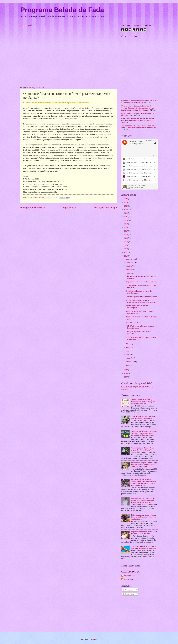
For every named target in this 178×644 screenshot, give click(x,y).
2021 (126, 217)
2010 (126, 256)
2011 (126, 252)
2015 (126, 238)
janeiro (129, 365)
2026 (126, 199)
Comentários (128, 594)
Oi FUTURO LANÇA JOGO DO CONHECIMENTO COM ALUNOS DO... (141, 301)
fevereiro (129, 362)
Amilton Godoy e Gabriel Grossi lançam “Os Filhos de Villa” (143, 449)
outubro (129, 266)
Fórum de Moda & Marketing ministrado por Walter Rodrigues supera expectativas (143, 402)
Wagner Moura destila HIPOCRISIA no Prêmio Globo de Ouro (144, 533)
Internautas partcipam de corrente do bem (141, 297)
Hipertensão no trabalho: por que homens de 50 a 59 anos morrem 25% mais (139, 102)
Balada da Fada (130, 576)
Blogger (94, 639)
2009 (126, 370)
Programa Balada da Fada (62, 10)
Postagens (128, 590)
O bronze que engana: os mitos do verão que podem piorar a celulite (144, 547)
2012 (126, 249)
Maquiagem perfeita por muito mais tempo (141, 282)
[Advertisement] (140, 614)
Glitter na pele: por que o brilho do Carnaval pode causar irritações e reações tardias (143, 517)
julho (128, 344)
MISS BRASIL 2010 (133, 323)
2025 (126, 202)
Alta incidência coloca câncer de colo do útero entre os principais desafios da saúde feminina (139, 127)
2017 (126, 231)
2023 (126, 209)
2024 (126, 206)
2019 (126, 224)
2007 (126, 377)
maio (128, 351)
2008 (126, 373)
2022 (126, 213)
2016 (126, 235)
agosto (129, 273)
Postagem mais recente (33, 207)
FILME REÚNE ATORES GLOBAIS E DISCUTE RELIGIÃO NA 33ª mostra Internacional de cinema (144, 433)
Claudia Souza (129, 579)
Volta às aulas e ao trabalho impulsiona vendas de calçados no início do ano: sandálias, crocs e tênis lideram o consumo (144, 482)
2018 (126, 227)
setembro (130, 270)
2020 (126, 220)
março (128, 358)
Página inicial (69, 207)
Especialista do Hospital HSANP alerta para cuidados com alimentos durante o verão (138, 119)
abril (128, 355)
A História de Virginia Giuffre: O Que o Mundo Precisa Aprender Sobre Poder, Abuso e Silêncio (144, 465)
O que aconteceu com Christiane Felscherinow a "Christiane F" (143, 417)
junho (128, 347)
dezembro (130, 259)
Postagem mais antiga (105, 207)
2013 (126, 245)
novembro (130, 263)
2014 (126, 242)
